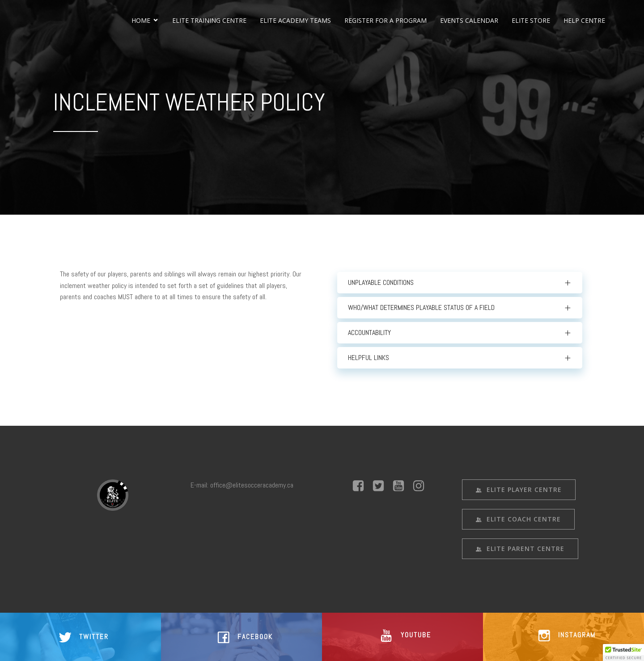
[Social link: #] (362, 486)
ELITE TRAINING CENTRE (209, 20)
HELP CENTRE (584, 20)
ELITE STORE (531, 20)
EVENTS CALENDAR (469, 20)
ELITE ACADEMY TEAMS (295, 20)
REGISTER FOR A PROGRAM (386, 20)
